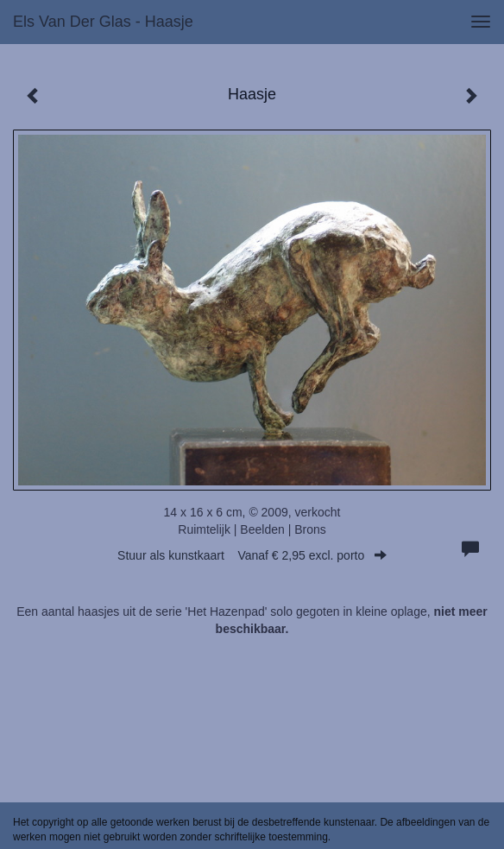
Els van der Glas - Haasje (103, 22)
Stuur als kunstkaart (252, 555)
